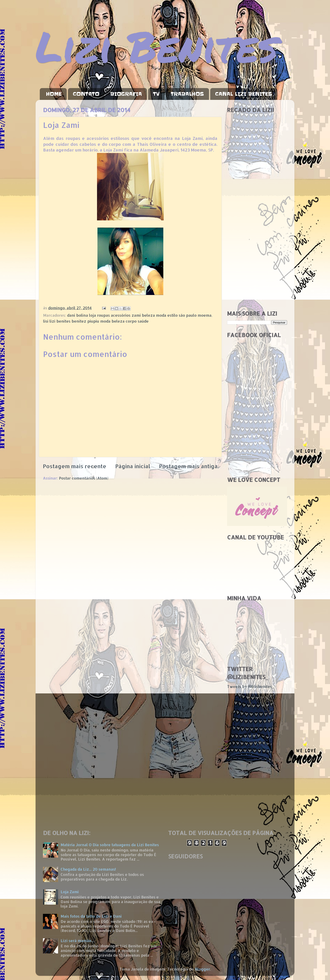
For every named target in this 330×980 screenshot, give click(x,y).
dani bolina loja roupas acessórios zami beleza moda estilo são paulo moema (139, 315)
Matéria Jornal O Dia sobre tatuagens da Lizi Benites (110, 845)
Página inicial (133, 466)
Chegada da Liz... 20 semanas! (88, 869)
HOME (54, 94)
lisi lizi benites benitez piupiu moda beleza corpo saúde (96, 321)
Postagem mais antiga (188, 466)
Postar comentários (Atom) (84, 478)
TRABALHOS (187, 94)
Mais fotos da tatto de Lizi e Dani (91, 916)
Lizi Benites (157, 46)
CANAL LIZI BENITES (244, 94)
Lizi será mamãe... (77, 940)
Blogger (202, 969)
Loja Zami (70, 892)
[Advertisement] (257, 240)
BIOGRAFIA (126, 94)
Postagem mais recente (75, 466)
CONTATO (86, 94)
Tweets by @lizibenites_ (250, 686)
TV (156, 94)
